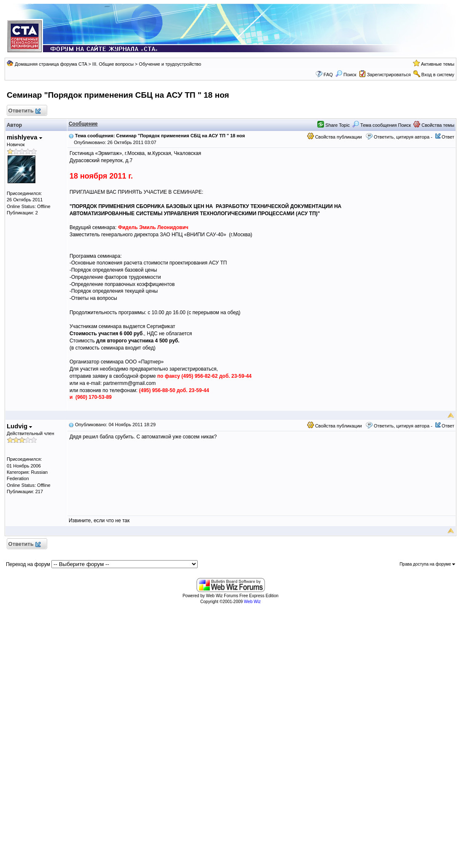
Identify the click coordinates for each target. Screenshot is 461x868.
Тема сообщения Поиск (382, 125)
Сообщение (83, 124)
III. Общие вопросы (113, 64)
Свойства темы (434, 125)
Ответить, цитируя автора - (403, 137)
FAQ (328, 75)
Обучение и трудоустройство (170, 64)
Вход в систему (438, 75)
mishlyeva (24, 137)
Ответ (448, 137)
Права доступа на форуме (427, 564)
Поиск (346, 75)
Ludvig (19, 426)
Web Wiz (252, 602)
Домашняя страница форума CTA (51, 64)
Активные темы (438, 64)
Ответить (24, 111)
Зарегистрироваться (389, 75)
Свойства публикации (335, 137)
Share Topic (334, 125)
